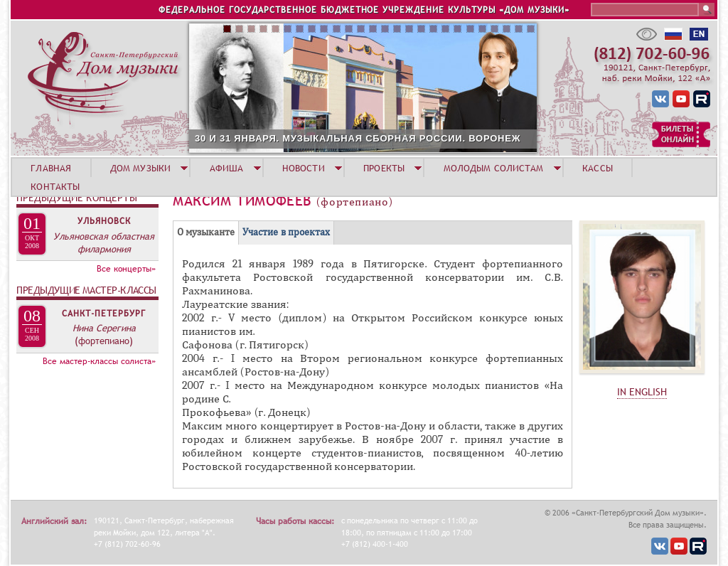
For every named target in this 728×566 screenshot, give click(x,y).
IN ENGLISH (642, 392)
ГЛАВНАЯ (51, 168)
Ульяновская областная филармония (104, 242)
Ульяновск (104, 221)
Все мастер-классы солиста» (99, 361)
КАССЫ (598, 168)
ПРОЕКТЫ (384, 168)
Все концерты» (126, 269)
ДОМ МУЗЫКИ (140, 168)
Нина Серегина (104, 328)
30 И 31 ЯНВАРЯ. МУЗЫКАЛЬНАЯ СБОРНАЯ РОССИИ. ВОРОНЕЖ (358, 138)
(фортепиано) (104, 341)
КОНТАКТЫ (55, 186)
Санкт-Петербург (104, 314)
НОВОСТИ (304, 168)
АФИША (227, 168)
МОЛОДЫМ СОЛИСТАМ (494, 168)
